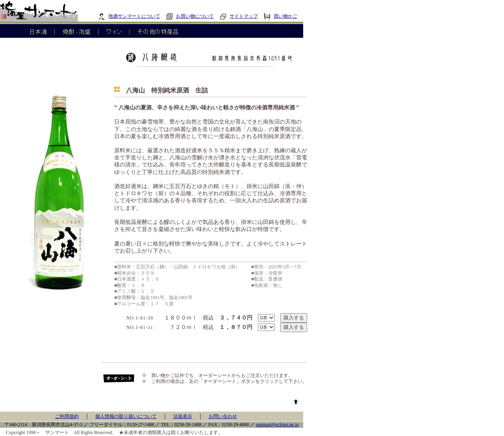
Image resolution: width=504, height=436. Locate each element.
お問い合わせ (223, 416)
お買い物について (190, 16)
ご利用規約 (67, 416)
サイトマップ (239, 16)
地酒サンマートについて (129, 16)
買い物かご (281, 16)
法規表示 (183, 416)
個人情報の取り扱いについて (126, 416)
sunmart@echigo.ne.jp (277, 425)
